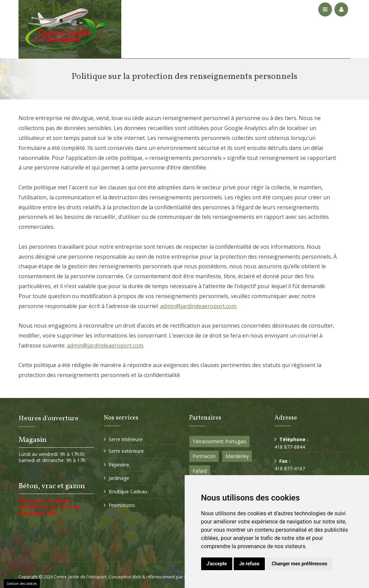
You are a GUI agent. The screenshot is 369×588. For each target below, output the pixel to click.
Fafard (200, 471)
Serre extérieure (126, 451)
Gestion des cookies (22, 584)
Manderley (237, 456)
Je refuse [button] (249, 564)
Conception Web (125, 577)
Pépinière (119, 465)
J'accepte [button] (217, 564)
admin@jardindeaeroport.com (198, 306)
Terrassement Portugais (219, 441)
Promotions (122, 505)
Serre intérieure (126, 439)
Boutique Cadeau (128, 491)
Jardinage (119, 478)
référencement (161, 577)
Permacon (204, 456)
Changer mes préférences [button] (299, 564)
